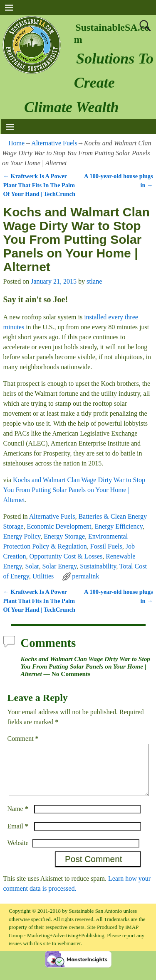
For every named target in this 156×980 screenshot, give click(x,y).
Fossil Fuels (106, 546)
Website (18, 853)
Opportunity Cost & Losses (66, 556)
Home (16, 143)
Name (19, 819)
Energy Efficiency (118, 526)
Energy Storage (64, 536)
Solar (32, 566)
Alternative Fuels (54, 143)
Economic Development (59, 526)
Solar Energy (60, 566)
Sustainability (98, 566)
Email (19, 836)
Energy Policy (22, 536)
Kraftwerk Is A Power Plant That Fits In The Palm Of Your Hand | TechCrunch (40, 185)
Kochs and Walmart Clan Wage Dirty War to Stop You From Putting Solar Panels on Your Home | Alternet (74, 490)
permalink (85, 576)
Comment (24, 739)
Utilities (43, 576)
